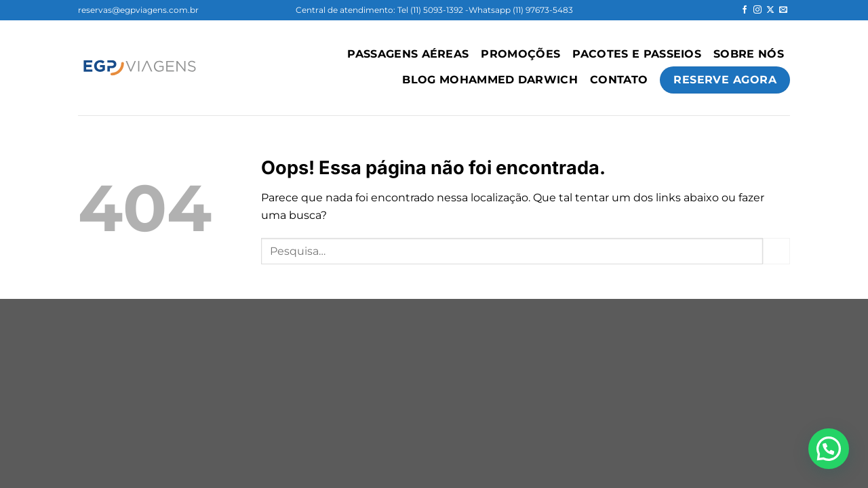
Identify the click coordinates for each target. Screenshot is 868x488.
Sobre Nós (749, 54)
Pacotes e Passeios (637, 54)
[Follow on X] (770, 10)
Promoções (520, 54)
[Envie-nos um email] (783, 10)
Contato (619, 80)
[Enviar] (776, 251)
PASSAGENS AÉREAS (408, 54)
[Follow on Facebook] (745, 10)
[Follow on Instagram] (757, 10)
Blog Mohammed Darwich (490, 80)
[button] (829, 449)
